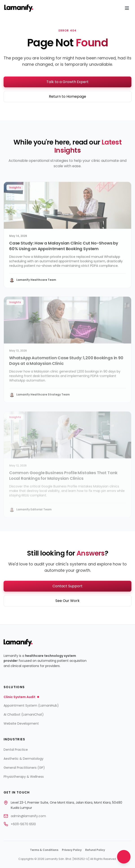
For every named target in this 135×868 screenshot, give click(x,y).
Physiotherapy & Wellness (24, 777)
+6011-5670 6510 (23, 824)
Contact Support (67, 586)
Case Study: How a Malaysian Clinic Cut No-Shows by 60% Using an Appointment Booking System (64, 249)
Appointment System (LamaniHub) (31, 705)
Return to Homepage (67, 96)
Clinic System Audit (21, 697)
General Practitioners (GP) (24, 768)
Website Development (21, 723)
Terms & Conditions (44, 850)
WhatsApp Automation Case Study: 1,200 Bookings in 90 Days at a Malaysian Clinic (66, 364)
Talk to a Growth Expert (67, 82)
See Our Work (67, 601)
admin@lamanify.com (28, 816)
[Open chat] (124, 857)
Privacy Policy (72, 850)
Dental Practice (16, 750)
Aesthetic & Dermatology (24, 759)
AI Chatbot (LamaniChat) (24, 714)
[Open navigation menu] (127, 8)
